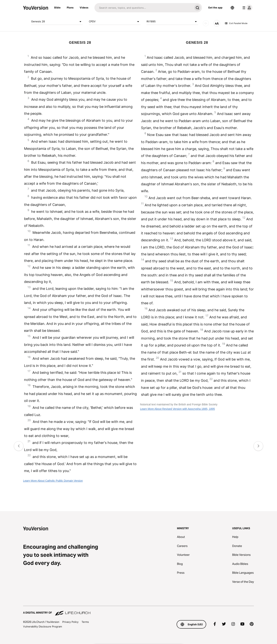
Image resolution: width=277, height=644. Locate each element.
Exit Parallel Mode (236, 23)
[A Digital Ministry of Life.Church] (138, 611)
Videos (84, 8)
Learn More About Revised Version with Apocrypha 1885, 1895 (177, 409)
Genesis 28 (57, 22)
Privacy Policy (70, 622)
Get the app (215, 8)
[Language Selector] (232, 8)
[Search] (144, 8)
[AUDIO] (206, 23)
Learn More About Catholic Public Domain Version (53, 481)
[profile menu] (247, 8)
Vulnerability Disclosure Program (43, 626)
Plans (70, 8)
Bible (57, 8)
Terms (85, 622)
